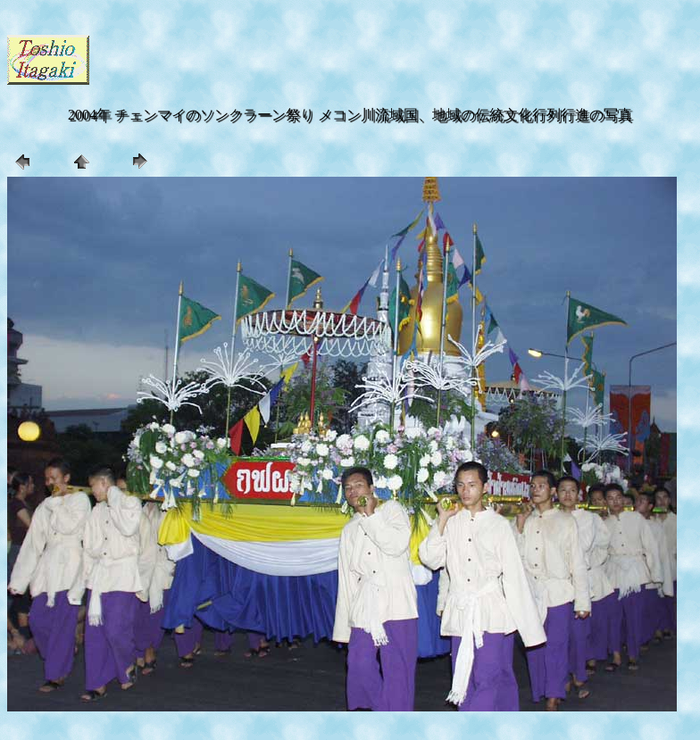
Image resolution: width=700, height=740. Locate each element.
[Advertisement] (302, 58)
